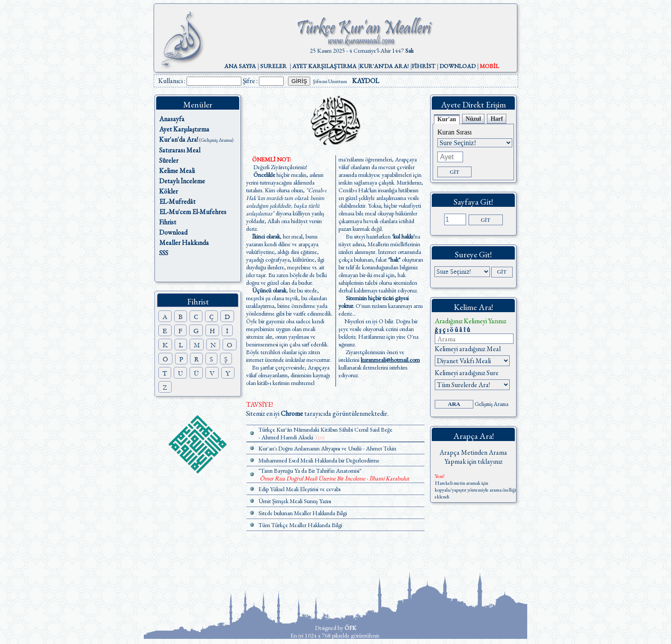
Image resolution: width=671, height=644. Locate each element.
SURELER (273, 66)
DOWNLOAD (457, 66)
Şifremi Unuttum (330, 81)
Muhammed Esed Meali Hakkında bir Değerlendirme (319, 460)
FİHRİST (423, 66)
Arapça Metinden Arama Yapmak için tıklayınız (473, 457)
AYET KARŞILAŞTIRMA (324, 66)
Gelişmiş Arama (491, 404)
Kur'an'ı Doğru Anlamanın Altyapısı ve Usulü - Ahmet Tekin (327, 448)
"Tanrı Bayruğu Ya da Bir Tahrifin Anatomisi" (310, 471)
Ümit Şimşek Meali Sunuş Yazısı (295, 501)
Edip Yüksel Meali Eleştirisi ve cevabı (300, 489)
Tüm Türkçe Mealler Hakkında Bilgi (300, 525)
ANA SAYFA (240, 66)
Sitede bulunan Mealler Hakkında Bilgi (303, 513)
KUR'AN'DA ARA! (384, 66)
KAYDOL (366, 81)
